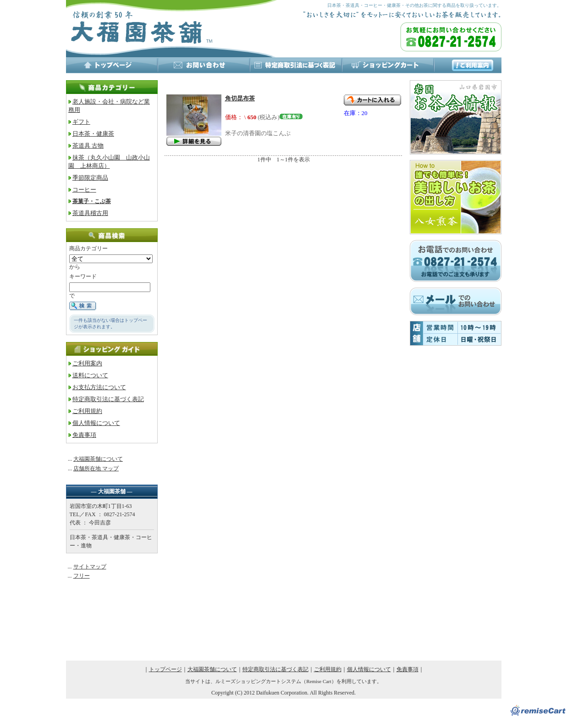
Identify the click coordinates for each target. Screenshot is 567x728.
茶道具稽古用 (90, 213)
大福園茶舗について (98, 459)
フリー (82, 576)
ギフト (81, 122)
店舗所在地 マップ (96, 469)
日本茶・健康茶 (93, 134)
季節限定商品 (90, 178)
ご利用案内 (87, 363)
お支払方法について (99, 387)
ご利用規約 (87, 411)
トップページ (165, 669)
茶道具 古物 (88, 146)
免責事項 (84, 435)
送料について (90, 375)
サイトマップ (90, 567)
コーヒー (84, 190)
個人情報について (96, 423)
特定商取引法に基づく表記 (108, 399)
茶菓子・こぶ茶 (92, 201)
